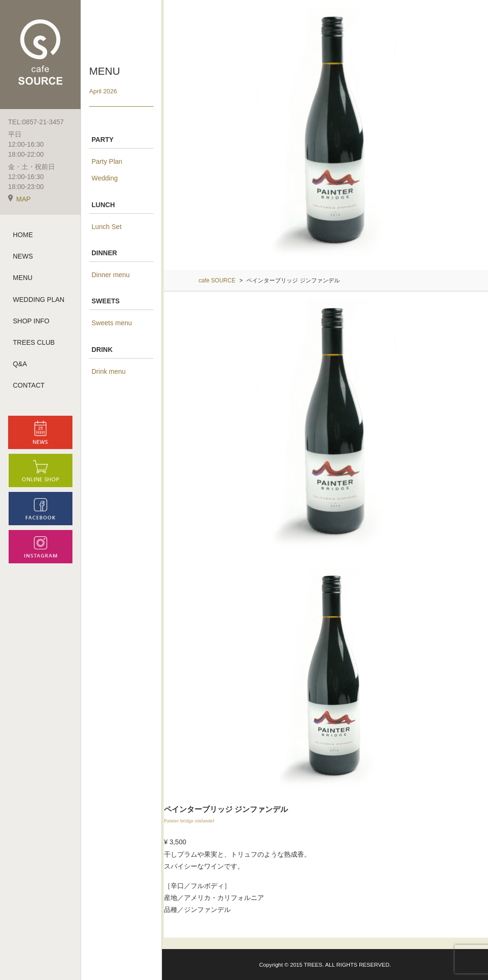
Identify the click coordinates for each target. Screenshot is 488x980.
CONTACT (29, 385)
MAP (19, 199)
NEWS (23, 256)
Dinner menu (111, 275)
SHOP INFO (31, 321)
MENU (23, 278)
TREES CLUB (34, 342)
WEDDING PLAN (39, 300)
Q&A (20, 364)
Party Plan (107, 161)
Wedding (105, 178)
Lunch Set (107, 227)
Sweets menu (112, 323)
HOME (23, 235)
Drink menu (109, 371)
